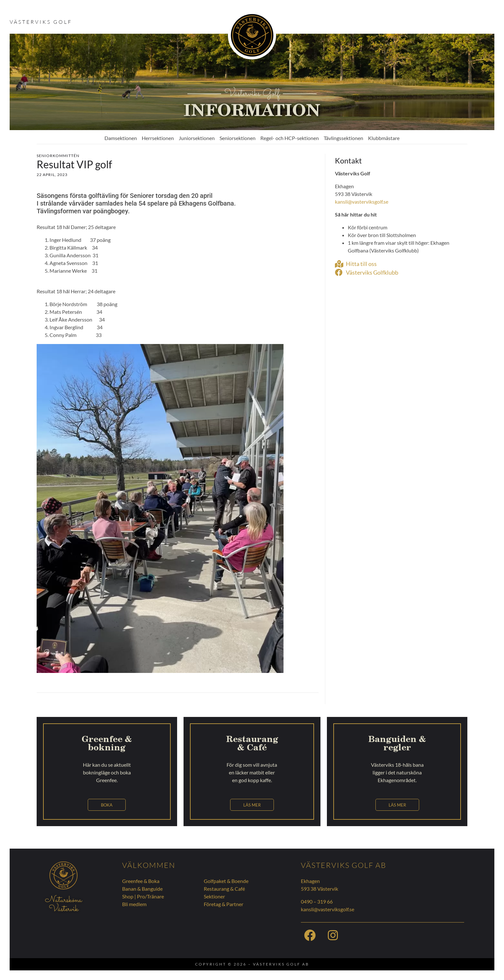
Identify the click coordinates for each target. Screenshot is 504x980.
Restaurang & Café (224, 889)
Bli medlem (134, 904)
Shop (128, 896)
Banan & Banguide (142, 889)
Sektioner (214, 896)
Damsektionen (121, 138)
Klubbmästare (384, 138)
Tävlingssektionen (343, 138)
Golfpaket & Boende (226, 881)
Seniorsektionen (238, 138)
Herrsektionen (158, 138)
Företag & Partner (224, 904)
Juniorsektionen (197, 138)
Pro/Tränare (150, 896)
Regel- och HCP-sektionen (290, 138)
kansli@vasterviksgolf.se (362, 202)
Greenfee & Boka (141, 881)
